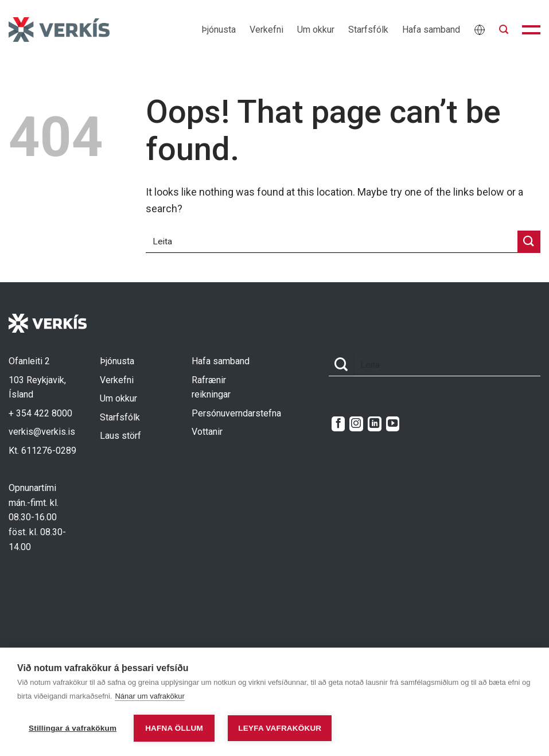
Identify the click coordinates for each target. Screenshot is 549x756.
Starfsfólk (368, 30)
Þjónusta (219, 30)
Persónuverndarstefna (236, 413)
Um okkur (316, 30)
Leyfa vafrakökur (280, 728)
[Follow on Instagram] (356, 424)
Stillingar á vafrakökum (73, 728)
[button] (504, 30)
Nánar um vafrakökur (149, 696)
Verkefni (266, 30)
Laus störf (120, 436)
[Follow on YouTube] (393, 424)
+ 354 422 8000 (40, 413)
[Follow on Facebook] (338, 424)
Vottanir (207, 432)
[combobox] (332, 242)
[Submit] (529, 242)
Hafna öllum (174, 728)
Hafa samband (431, 30)
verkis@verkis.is (42, 432)
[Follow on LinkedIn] (374, 424)
